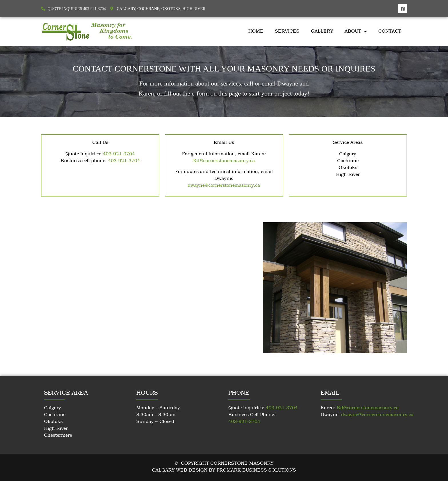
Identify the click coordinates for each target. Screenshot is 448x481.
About (356, 31)
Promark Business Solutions (256, 470)
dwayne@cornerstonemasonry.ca (224, 186)
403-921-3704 (119, 154)
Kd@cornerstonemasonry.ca (224, 161)
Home (256, 31)
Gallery (322, 31)
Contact (390, 31)
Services (287, 31)
